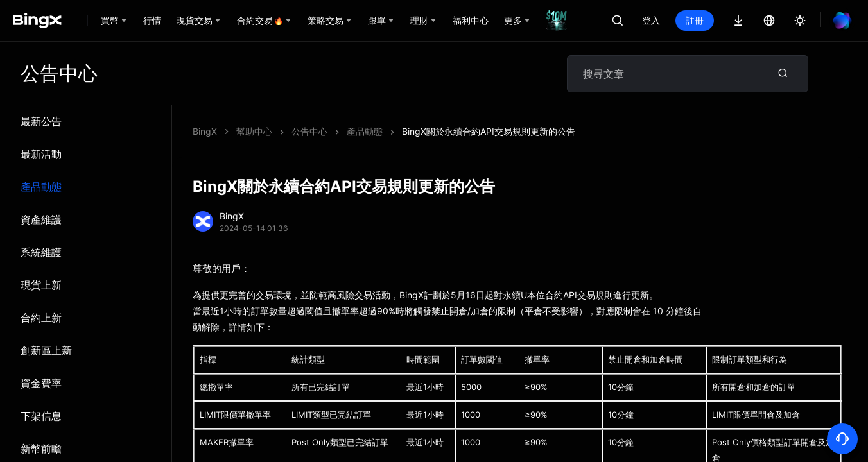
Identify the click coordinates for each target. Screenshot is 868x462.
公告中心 (309, 131)
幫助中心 (254, 131)
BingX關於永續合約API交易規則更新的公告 (489, 131)
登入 (651, 20)
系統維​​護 (41, 252)
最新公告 (41, 121)
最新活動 (41, 154)
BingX (205, 131)
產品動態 (41, 187)
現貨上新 (41, 285)
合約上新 (41, 318)
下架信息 (41, 416)
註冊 (695, 20)
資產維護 (41, 219)
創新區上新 (46, 350)
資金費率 (41, 383)
